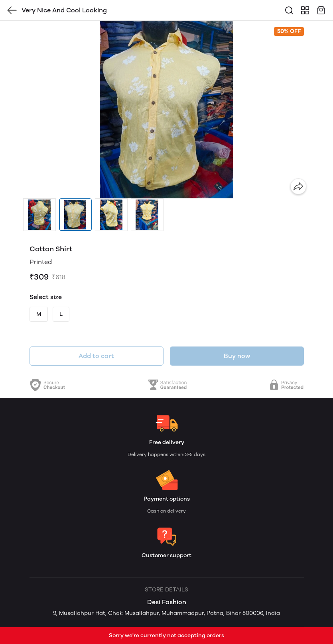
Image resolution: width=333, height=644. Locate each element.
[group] (167, 110)
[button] (39, 215)
